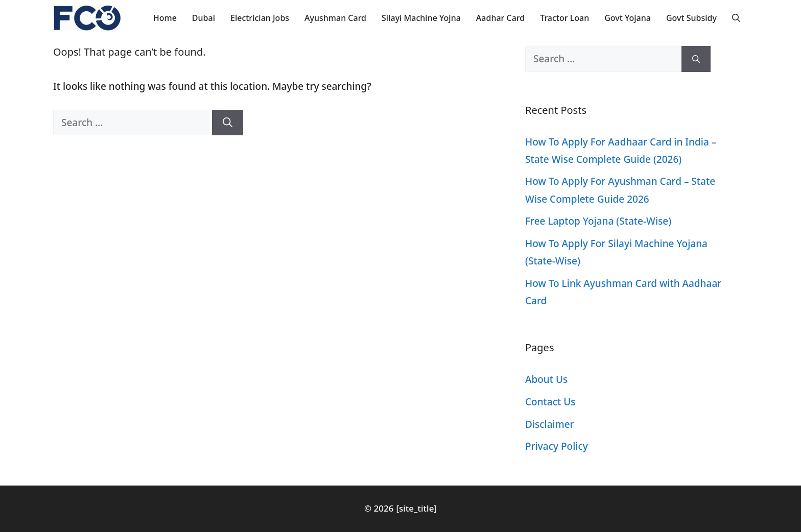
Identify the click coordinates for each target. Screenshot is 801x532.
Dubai (204, 18)
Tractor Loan (564, 18)
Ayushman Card (335, 18)
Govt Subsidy (691, 18)
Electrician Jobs (260, 18)
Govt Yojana (628, 18)
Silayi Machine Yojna (421, 18)
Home (165, 18)
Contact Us (550, 402)
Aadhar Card (500, 18)
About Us (546, 379)
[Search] (228, 123)
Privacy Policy (557, 446)
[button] (736, 18)
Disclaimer (550, 424)
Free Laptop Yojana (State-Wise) (598, 221)
